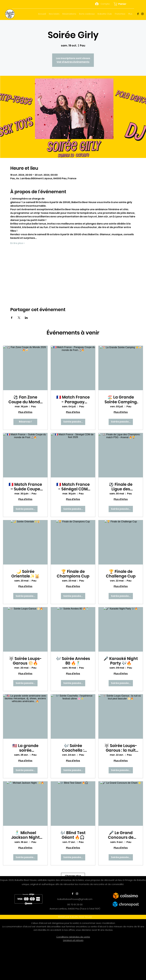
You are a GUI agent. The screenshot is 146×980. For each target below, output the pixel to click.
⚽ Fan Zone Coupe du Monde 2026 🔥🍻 (25, 400)
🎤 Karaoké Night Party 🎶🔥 (121, 661)
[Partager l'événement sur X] (19, 318)
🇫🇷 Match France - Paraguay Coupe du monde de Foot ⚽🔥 (73, 400)
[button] (122, 4)
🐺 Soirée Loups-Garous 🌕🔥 (25, 661)
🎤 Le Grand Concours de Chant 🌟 (121, 835)
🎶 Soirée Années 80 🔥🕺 (73, 661)
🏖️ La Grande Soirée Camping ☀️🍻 (121, 400)
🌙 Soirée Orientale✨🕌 (25, 574)
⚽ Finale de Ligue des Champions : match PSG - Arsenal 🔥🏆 (121, 487)
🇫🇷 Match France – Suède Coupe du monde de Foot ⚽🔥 (25, 487)
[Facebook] (138, 14)
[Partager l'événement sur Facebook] (12, 318)
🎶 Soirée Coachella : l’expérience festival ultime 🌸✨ (73, 748)
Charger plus (73, 876)
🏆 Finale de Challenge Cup (121, 574)
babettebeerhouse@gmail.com (75, 899)
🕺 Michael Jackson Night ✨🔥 (25, 835)
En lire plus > (17, 243)
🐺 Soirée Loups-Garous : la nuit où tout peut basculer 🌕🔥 (121, 748)
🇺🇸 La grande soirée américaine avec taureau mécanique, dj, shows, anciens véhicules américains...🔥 (25, 748)
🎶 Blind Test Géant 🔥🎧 (73, 835)
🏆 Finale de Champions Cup (73, 574)
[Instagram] (142, 14)
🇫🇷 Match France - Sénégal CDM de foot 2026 (73, 487)
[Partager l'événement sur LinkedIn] (26, 318)
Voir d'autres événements (73, 62)
